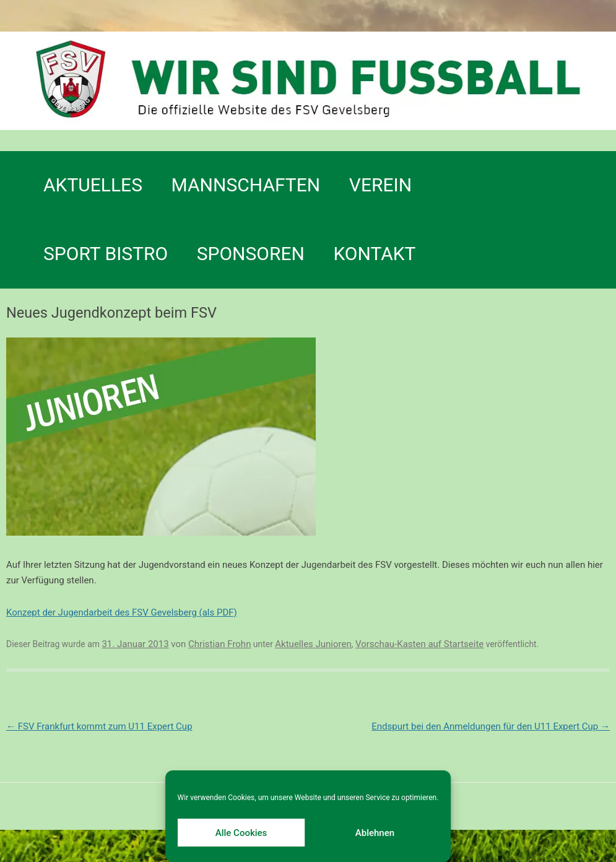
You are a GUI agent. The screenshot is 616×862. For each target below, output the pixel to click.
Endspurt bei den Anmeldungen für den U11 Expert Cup (491, 726)
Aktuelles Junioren (313, 644)
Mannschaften (246, 185)
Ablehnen (375, 833)
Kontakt (374, 254)
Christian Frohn (219, 644)
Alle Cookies (241, 833)
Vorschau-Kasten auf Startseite (419, 644)
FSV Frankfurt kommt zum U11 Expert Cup (99, 726)
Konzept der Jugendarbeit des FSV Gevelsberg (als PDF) (122, 612)
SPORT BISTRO (106, 254)
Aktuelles (93, 185)
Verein (380, 185)
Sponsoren (251, 254)
